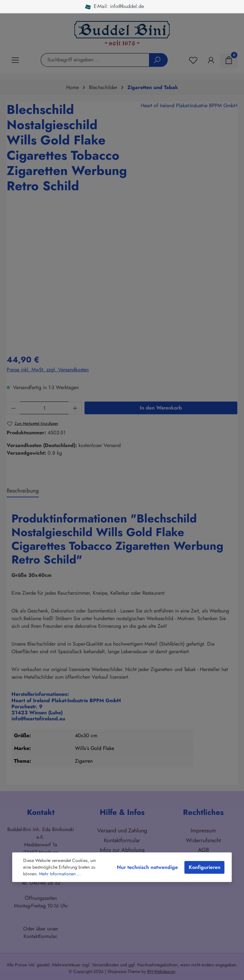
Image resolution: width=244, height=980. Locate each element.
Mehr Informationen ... (60, 874)
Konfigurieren (205, 867)
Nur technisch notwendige (147, 867)
